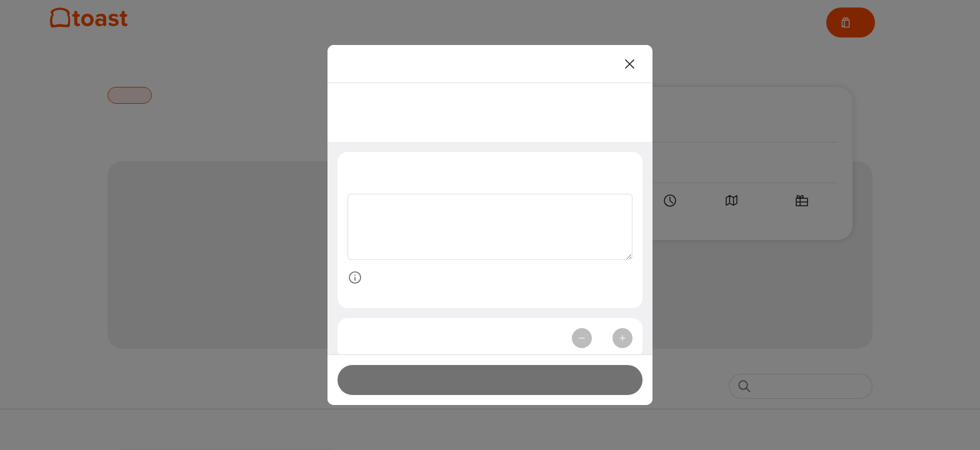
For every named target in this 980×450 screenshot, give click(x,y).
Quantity (371, 341)
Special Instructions (398, 170)
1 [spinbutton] (602, 341)
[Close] (630, 64)
